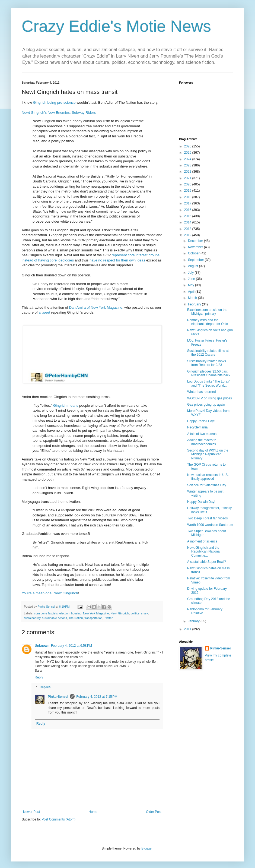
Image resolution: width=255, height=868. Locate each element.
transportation (94, 618)
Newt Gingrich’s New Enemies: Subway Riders (59, 113)
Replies (45, 687)
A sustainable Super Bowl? (207, 562)
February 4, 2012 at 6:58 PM (71, 646)
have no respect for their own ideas (117, 260)
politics (135, 613)
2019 (188, 191)
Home (93, 812)
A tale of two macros (202, 434)
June (192, 279)
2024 (188, 159)
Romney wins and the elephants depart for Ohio (208, 322)
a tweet (44, 312)
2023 (188, 165)
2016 (188, 210)
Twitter (108, 618)
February (195, 304)
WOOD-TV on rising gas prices (210, 398)
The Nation (76, 618)
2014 (188, 222)
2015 (188, 216)
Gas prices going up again (206, 405)
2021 (188, 178)
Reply (39, 677)
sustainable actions (55, 618)
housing (76, 613)
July (191, 273)
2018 (188, 197)
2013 (188, 229)
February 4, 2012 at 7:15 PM (97, 697)
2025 (188, 153)
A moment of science (202, 541)
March (193, 298)
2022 (188, 172)
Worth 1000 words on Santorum (210, 525)
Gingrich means (66, 405)
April (192, 292)
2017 (188, 203)
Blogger (147, 848)
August (194, 266)
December (196, 241)
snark (145, 613)
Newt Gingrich (120, 613)
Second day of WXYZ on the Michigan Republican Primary (208, 454)
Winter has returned (201, 392)
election (64, 613)
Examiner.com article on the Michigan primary (207, 312)
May (192, 285)
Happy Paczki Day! (201, 421)
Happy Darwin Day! (201, 502)
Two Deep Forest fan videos (207, 518)
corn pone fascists (46, 613)
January (194, 621)
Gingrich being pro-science (54, 102)
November (196, 247)
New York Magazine (96, 613)
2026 (188, 146)
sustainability (32, 618)
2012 (188, 235)
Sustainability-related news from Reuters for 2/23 (207, 363)
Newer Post (31, 812)
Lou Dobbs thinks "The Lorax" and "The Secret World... (209, 383)
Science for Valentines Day (207, 485)
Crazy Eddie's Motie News (116, 26)
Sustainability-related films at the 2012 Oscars (208, 353)
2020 (188, 184)
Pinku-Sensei (58, 697)
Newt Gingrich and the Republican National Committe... (204, 552)
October (194, 253)
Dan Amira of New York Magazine (95, 307)
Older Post (154, 812)
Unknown (42, 646)
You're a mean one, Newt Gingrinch (50, 593)
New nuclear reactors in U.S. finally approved (208, 477)
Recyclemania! (198, 427)
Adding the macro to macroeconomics (202, 442)
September (196, 260)
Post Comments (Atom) (58, 819)
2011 (188, 629)
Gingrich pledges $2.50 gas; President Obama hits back (209, 373)
